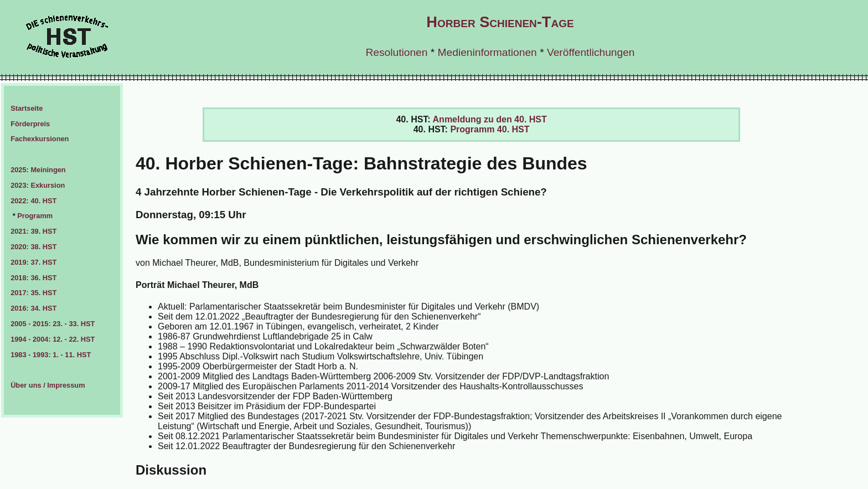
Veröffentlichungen (591, 52)
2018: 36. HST (33, 278)
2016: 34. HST (33, 308)
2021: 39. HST (33, 231)
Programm (35, 216)
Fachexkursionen (40, 139)
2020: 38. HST (33, 247)
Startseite (27, 108)
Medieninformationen (487, 52)
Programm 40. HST (490, 129)
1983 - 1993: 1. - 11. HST (51, 355)
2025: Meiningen (38, 170)
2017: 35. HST (33, 293)
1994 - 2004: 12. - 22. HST (53, 339)
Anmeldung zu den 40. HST (490, 119)
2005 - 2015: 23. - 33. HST (53, 324)
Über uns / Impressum (48, 385)
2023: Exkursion (38, 185)
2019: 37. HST (33, 262)
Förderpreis (30, 124)
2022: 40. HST (33, 201)
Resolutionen (396, 52)
